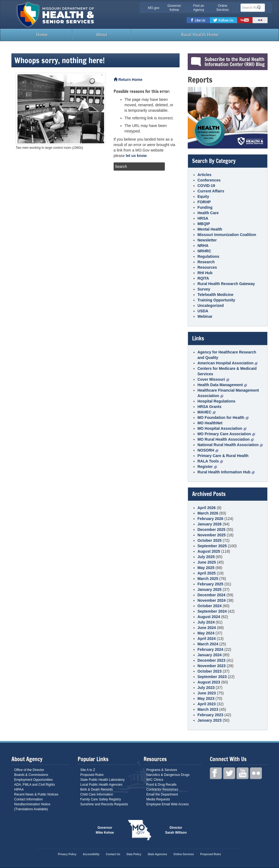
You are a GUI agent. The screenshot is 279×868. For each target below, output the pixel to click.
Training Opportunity (216, 300)
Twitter (223, 20)
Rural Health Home (199, 35)
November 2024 (212, 600)
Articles (204, 175)
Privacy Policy (67, 854)
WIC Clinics (155, 780)
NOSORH (208, 450)
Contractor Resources (162, 790)
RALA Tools (210, 461)
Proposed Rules (92, 775)
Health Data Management (222, 385)
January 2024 (210, 655)
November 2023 (212, 666)
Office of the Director (29, 770)
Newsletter (207, 240)
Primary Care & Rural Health (223, 456)
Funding (205, 207)
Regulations (208, 256)
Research (206, 262)
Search (260, 7)
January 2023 (210, 720)
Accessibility (91, 854)
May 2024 (206, 633)
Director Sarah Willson (176, 830)
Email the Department (162, 794)
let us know (136, 156)
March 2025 (208, 579)
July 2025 (206, 557)
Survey (204, 289)
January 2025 (210, 589)
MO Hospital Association (222, 428)
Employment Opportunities (33, 780)
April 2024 (207, 639)
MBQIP (204, 224)
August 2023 (209, 682)
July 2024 (206, 622)
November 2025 (212, 535)
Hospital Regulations (216, 401)
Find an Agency (199, 8)
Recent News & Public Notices (36, 794)
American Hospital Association (228, 363)
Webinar (205, 316)
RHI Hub (205, 273)
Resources (207, 267)
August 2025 (209, 551)
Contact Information (28, 799)
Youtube (245, 20)
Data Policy (134, 854)
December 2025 (212, 530)
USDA (203, 311)
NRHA (203, 246)
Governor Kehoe (174, 8)
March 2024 (208, 644)
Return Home (128, 80)
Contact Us (113, 854)
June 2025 (207, 562)
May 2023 (206, 698)
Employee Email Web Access (168, 804)
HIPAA (19, 790)
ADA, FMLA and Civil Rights (34, 785)
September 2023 (212, 677)
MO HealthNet (210, 423)
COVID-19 (206, 186)
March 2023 (208, 709)
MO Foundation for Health (223, 418)
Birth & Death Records (97, 790)
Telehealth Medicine (216, 295)
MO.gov (154, 8)
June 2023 (207, 693)
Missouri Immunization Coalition (227, 235)
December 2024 (212, 595)
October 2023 (210, 671)
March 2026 (208, 513)
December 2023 (212, 660)
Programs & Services (162, 770)
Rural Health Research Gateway (226, 284)
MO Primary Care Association (226, 434)
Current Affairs (211, 191)
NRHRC (204, 251)
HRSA (203, 218)
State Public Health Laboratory (103, 780)
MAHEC (207, 412)
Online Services (223, 8)
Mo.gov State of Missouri (139, 830)
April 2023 (207, 704)
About (102, 35)
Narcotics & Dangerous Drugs (168, 775)
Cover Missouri (213, 379)
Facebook (198, 20)
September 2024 (212, 611)
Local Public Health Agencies (101, 785)
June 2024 (207, 628)
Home (42, 35)
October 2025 (210, 540)
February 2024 (210, 649)
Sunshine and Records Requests (104, 804)
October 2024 (210, 606)
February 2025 (210, 584)
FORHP (204, 202)
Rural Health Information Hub (226, 472)
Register (207, 467)
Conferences (209, 180)
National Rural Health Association (230, 445)
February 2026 (210, 519)
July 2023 (206, 688)
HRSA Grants (210, 407)
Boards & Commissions (31, 775)
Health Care (208, 213)
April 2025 (207, 573)
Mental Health (210, 229)
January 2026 (210, 524)
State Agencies (157, 854)
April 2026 (207, 508)
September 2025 (212, 546)
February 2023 (210, 715)
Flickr (260, 20)
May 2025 (206, 568)
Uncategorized (211, 306)
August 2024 (209, 617)
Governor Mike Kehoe (105, 830)
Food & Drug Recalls (161, 785)
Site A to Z (88, 770)
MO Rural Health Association (226, 439)
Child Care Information (97, 794)
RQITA (203, 278)
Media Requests (158, 799)
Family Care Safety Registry (101, 799)
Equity (203, 196)
